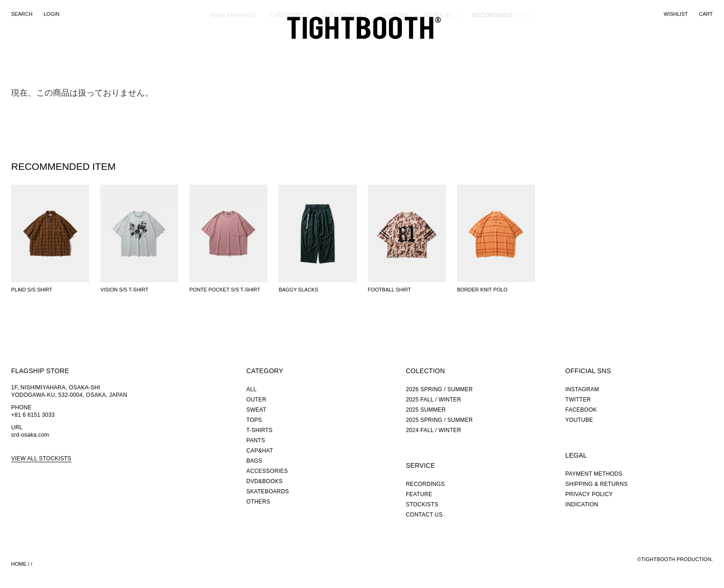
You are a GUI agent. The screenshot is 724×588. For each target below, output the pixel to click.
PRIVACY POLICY (589, 494)
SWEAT (256, 410)
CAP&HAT (260, 451)
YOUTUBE (579, 420)
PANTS (256, 440)
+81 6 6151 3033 (33, 415)
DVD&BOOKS (265, 481)
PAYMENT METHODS (594, 474)
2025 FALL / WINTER (433, 400)
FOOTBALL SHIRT (390, 290)
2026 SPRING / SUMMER (439, 389)
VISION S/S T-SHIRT (124, 290)
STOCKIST (438, 48)
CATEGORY (287, 48)
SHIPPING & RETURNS (596, 484)
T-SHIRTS (259, 430)
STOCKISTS (422, 504)
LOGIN (52, 14)
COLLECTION (342, 48)
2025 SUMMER (426, 410)
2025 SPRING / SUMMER (439, 420)
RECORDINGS (492, 48)
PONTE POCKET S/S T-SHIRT (225, 290)
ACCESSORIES (267, 471)
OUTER (256, 400)
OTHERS (258, 502)
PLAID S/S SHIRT (32, 290)
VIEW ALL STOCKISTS (41, 459)
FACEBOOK (581, 410)
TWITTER (578, 400)
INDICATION (582, 504)
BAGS (254, 461)
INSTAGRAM (582, 389)
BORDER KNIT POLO (482, 290)
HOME (19, 564)
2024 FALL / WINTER (433, 430)
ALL (252, 389)
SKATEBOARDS (268, 491)
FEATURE (395, 48)
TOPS (254, 420)
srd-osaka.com (30, 435)
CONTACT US (424, 515)
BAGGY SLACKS (298, 290)
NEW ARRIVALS (234, 48)
